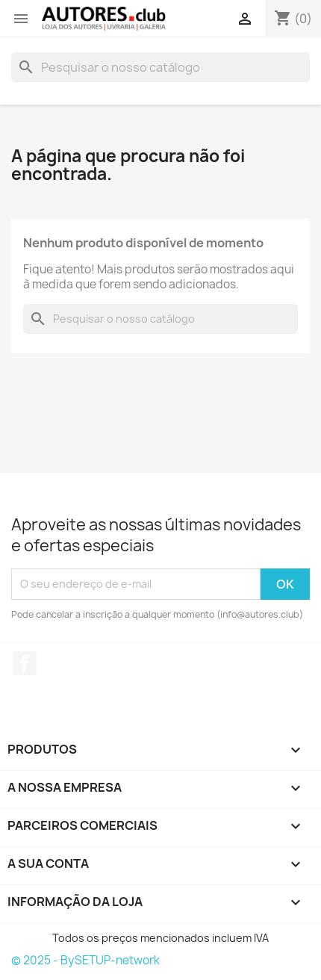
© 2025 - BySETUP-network (85, 960)
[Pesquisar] (160, 67)
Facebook (25, 663)
